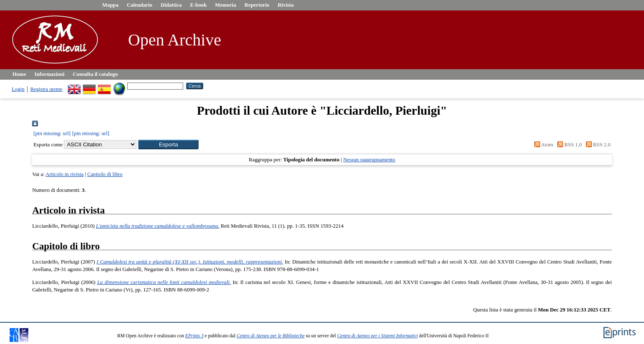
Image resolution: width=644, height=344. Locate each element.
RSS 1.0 (568, 145)
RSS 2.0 (597, 145)
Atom (542, 145)
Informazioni (50, 74)
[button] (168, 144)
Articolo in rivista (64, 174)
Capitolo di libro (105, 174)
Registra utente (47, 89)
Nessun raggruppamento (369, 160)
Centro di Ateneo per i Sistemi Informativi (377, 336)
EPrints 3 (194, 336)
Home (19, 74)
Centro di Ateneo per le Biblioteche (270, 336)
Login (18, 89)
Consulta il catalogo (96, 74)
